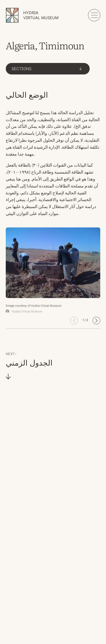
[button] (96, 321)
